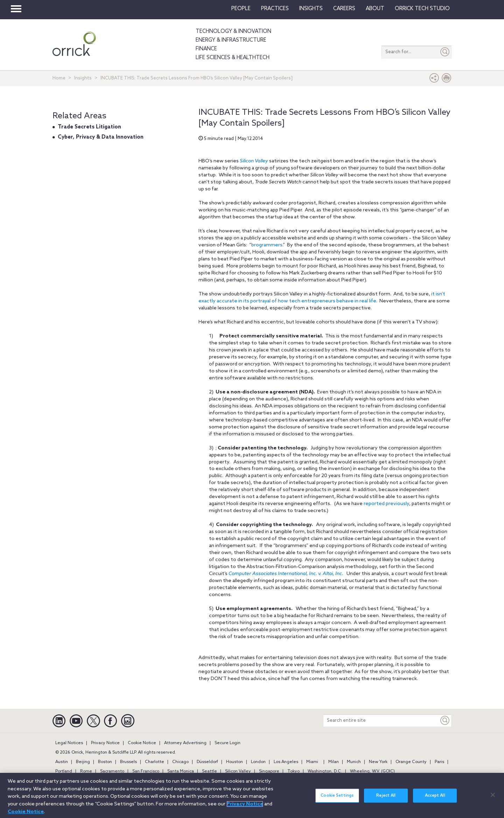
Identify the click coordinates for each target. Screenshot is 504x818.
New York (378, 762)
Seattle (209, 771)
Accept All (435, 800)
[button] (434, 80)
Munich (354, 762)
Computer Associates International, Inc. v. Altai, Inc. (286, 574)
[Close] (493, 799)
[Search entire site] (381, 721)
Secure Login (227, 743)
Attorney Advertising (185, 743)
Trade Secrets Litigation (89, 127)
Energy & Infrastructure (231, 40)
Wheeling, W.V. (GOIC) (372, 771)
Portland (64, 771)
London (258, 762)
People (241, 9)
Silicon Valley (254, 161)
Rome (86, 771)
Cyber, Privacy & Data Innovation (101, 137)
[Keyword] (445, 721)
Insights (83, 78)
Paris (439, 762)
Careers (344, 9)
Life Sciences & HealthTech (233, 58)
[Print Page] (447, 80)
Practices (275, 9)
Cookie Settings (337, 800)
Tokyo (293, 771)
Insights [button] (311, 9)
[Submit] (445, 52)
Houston (234, 762)
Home (59, 78)
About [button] (375, 9)
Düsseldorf (207, 762)
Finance (206, 49)
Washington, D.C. (325, 771)
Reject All (386, 800)
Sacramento (112, 771)
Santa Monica (181, 771)
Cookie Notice (142, 743)
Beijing (83, 762)
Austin (62, 762)
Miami (312, 762)
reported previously (386, 504)
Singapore (269, 771)
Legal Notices (69, 743)
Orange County (411, 762)
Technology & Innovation (233, 32)
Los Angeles (286, 762)
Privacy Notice (105, 743)
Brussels (128, 762)
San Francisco (146, 771)
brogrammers (267, 245)
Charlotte (155, 762)
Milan (334, 762)
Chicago (180, 762)
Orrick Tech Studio (422, 9)
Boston (105, 762)
